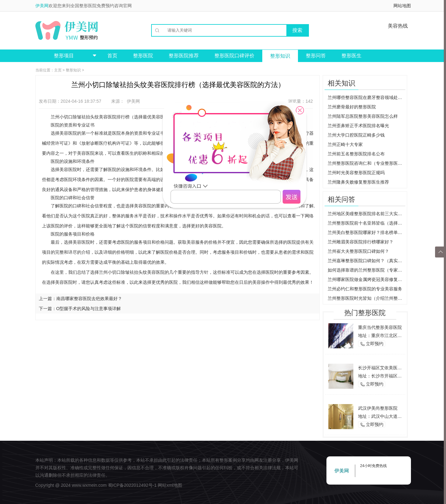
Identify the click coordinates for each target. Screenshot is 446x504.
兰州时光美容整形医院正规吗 (356, 173)
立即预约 (372, 344)
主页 (58, 70)
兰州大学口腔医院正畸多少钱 (356, 135)
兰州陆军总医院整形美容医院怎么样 (363, 116)
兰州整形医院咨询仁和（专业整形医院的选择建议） (367, 163)
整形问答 (316, 56)
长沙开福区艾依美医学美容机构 (389, 368)
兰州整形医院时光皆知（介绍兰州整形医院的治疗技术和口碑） (367, 298)
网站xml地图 (170, 485)
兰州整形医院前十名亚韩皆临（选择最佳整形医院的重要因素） (367, 223)
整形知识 (280, 56)
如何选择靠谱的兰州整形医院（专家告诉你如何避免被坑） (367, 270)
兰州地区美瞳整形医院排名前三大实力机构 (367, 214)
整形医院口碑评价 (234, 56)
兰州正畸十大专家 (345, 144)
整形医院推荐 (184, 56)
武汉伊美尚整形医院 (378, 408)
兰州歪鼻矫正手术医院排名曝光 (358, 126)
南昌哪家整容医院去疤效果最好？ (89, 299)
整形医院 (143, 56)
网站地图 (402, 6)
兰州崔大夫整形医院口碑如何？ (358, 251)
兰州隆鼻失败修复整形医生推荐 (358, 182)
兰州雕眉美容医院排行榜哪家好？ (361, 242)
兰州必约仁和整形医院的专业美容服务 (365, 289)
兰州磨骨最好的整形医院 (352, 107)
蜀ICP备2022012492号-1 (132, 485)
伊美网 (42, 6)
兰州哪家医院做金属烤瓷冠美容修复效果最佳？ (367, 279)
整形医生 (351, 56)
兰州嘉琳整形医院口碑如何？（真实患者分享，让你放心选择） (367, 261)
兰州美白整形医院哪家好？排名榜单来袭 (367, 232)
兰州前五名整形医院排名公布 (356, 154)
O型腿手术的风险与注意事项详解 (89, 309)
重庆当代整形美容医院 (380, 327)
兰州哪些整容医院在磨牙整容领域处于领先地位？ (367, 97)
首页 (112, 56)
